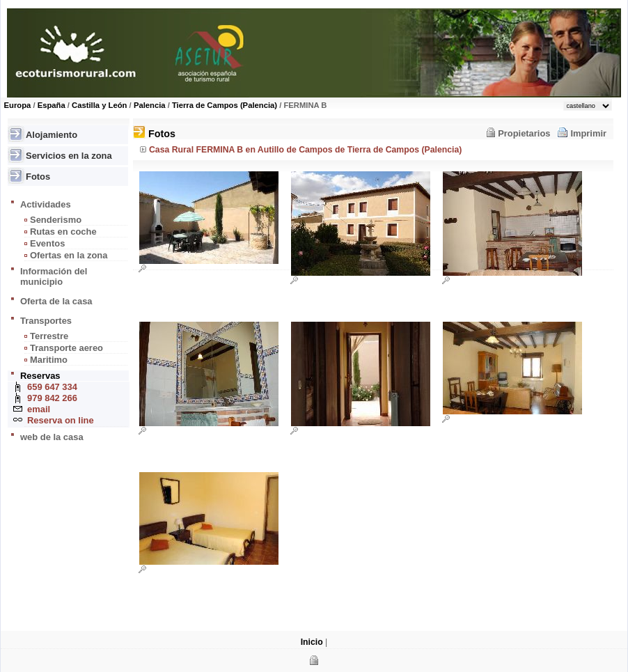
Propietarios (524, 133)
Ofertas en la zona (69, 255)
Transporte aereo (66, 348)
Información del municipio (54, 276)
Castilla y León (99, 105)
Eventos (47, 243)
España (52, 105)
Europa (18, 105)
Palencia (150, 105)
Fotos (38, 177)
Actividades (46, 204)
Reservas (40, 376)
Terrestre (49, 336)
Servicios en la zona (69, 156)
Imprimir (588, 133)
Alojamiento (52, 135)
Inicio (312, 642)
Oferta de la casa (56, 301)
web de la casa (52, 437)
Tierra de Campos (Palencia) (225, 105)
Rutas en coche (63, 232)
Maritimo (49, 360)
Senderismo (56, 220)
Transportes (46, 321)
